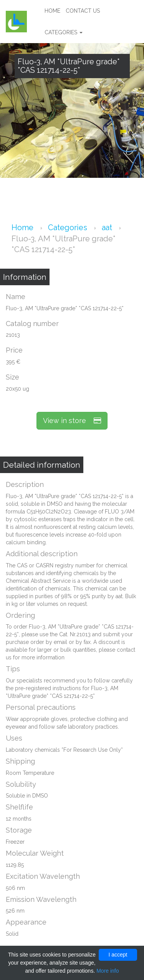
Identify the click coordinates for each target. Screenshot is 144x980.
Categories (64, 32)
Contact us (83, 11)
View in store (72, 421)
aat (108, 227)
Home (52, 11)
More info (108, 971)
